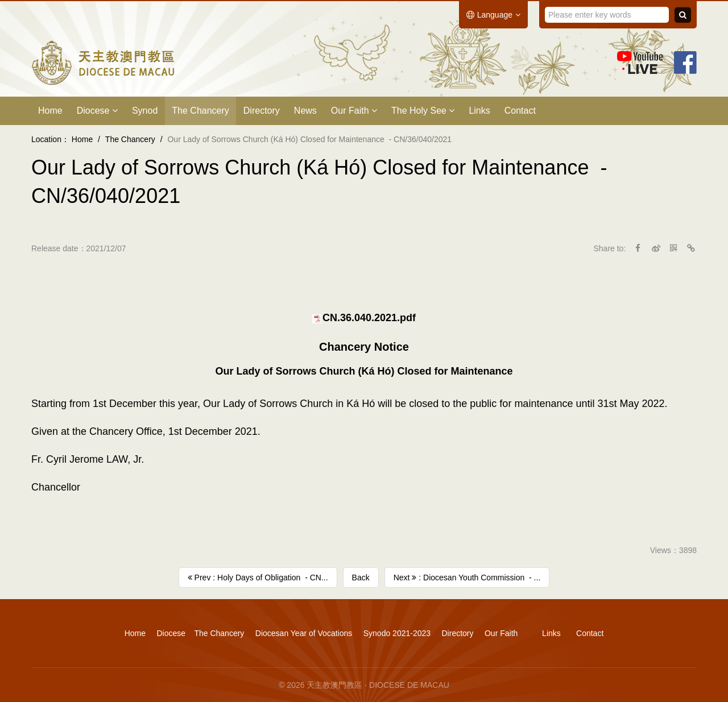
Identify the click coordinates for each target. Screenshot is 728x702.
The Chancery (200, 111)
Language (493, 15)
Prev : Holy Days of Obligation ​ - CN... (258, 578)
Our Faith (354, 111)
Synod (145, 111)
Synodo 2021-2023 (397, 633)
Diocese (97, 111)
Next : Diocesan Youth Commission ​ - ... (467, 578)
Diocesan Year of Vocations (304, 633)
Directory (262, 111)
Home (50, 111)
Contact (520, 111)
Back (361, 578)
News (305, 111)
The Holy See (423, 111)
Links (479, 111)
